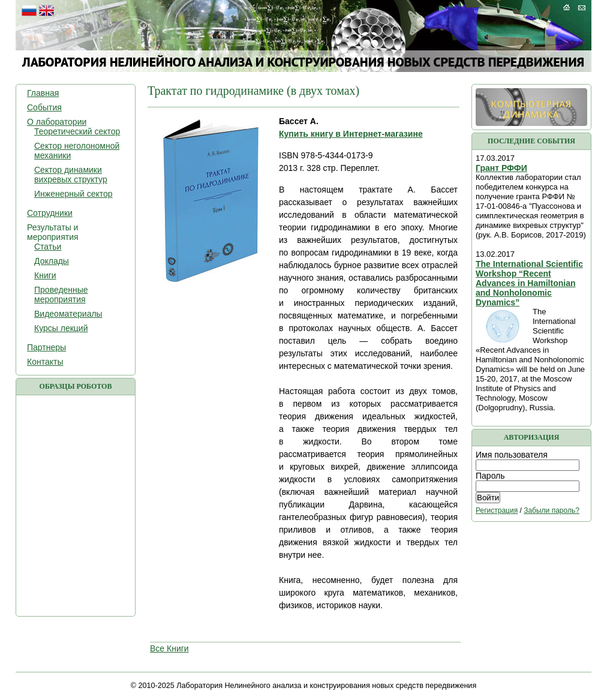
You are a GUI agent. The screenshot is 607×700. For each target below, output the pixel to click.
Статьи (48, 247)
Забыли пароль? (552, 510)
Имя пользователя (512, 455)
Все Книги (169, 648)
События (44, 107)
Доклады (52, 261)
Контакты (45, 362)
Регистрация (497, 510)
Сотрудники (50, 213)
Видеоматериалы (68, 314)
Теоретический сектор (77, 131)
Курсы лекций (61, 328)
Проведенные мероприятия (61, 295)
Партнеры (46, 347)
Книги (45, 275)
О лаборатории (57, 122)
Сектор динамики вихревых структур (71, 175)
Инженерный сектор (73, 194)
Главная (43, 93)
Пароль (490, 476)
